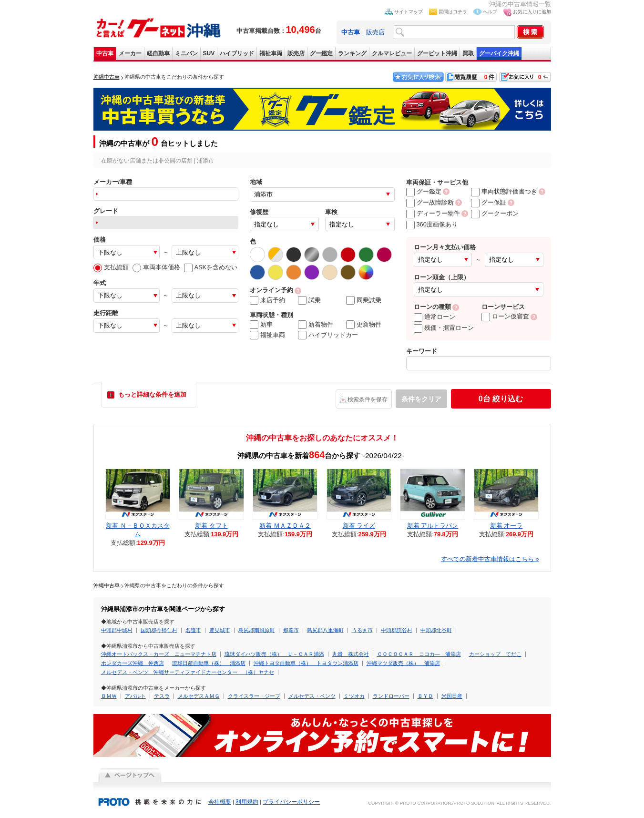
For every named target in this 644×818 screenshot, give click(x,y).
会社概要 (220, 802)
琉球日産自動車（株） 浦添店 (209, 663)
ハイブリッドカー (328, 335)
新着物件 (316, 325)
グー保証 (489, 202)
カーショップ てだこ (495, 654)
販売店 (375, 32)
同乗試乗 (364, 300)
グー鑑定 (321, 53)
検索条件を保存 (368, 399)
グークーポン (495, 213)
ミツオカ (354, 696)
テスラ (162, 696)
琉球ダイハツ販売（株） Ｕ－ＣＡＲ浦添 (274, 654)
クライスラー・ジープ (254, 696)
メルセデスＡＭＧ (199, 696)
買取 (468, 53)
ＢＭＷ (109, 696)
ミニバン (186, 53)
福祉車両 (271, 53)
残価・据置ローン (444, 328)
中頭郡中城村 (117, 630)
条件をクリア (421, 399)
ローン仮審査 (505, 316)
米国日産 (452, 696)
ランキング (352, 53)
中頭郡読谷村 (397, 630)
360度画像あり (432, 224)
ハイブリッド (237, 53)
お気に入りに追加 (532, 12)
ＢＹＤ (425, 696)
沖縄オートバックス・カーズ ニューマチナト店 (159, 654)
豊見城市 (220, 630)
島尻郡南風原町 (257, 630)
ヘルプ (490, 12)
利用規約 (247, 802)
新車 (261, 325)
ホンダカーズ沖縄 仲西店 (133, 663)
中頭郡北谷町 (436, 630)
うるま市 (362, 630)
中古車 (105, 53)
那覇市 (291, 630)
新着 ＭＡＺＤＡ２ (285, 526)
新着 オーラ (506, 526)
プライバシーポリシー (291, 802)
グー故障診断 (430, 202)
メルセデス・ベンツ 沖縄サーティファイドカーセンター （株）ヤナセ (188, 672)
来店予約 (267, 300)
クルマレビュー (392, 53)
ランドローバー (391, 696)
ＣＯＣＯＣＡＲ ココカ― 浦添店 (419, 654)
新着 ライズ (359, 526)
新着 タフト (211, 526)
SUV (209, 53)
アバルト (135, 696)
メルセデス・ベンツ (312, 696)
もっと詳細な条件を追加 (152, 394)
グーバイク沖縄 (499, 53)
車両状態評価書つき (504, 191)
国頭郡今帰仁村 (159, 630)
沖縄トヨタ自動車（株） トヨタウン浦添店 (306, 663)
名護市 (193, 630)
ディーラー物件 (433, 213)
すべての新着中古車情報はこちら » (490, 559)
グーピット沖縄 (437, 53)
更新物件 (364, 325)
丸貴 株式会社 (351, 654)
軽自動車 (158, 53)
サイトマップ (409, 12)
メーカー (130, 53)
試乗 (309, 300)
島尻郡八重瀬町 (325, 630)
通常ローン (434, 317)
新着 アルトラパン (433, 526)
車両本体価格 (156, 267)
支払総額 (111, 267)
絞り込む (501, 399)
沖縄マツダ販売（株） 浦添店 (403, 663)
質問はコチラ (453, 12)
